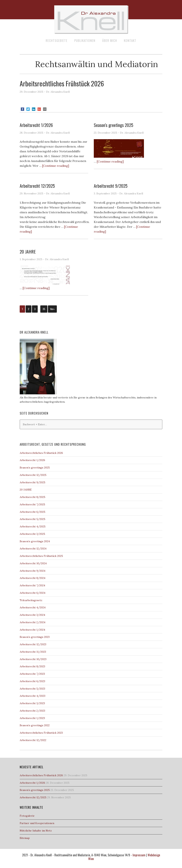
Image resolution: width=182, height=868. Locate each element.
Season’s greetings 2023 (35, 637)
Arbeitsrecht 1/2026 (36, 125)
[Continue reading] (56, 166)
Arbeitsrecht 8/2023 (32, 666)
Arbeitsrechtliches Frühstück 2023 (41, 733)
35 (44, 309)
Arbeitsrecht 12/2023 (33, 644)
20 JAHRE (28, 251)
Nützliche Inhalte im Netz (36, 831)
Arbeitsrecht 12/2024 (33, 549)
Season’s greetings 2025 (113, 125)
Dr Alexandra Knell (91, 20)
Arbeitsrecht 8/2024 (32, 578)
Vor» (52, 309)
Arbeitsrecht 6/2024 (32, 593)
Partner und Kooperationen (37, 823)
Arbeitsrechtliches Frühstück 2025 (41, 556)
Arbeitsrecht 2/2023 (32, 711)
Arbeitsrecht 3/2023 (32, 703)
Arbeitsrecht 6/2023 (32, 681)
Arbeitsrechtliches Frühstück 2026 (62, 83)
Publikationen (85, 40)
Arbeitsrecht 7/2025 (32, 504)
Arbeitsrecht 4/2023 (32, 696)
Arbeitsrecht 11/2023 (33, 652)
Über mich (110, 40)
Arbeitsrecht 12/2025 (37, 186)
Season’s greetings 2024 (35, 541)
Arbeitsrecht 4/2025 (33, 526)
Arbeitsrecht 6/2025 (32, 512)
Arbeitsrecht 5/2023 (32, 689)
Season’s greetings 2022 (35, 725)
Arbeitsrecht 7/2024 (32, 585)
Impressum (139, 855)
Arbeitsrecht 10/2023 (33, 659)
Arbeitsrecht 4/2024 (33, 607)
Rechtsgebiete (57, 40)
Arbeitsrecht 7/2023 (32, 674)
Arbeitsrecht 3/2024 (32, 615)
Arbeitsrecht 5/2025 (32, 519)
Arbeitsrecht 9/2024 (32, 571)
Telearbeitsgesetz (31, 600)
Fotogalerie (27, 816)
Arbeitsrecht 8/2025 (32, 497)
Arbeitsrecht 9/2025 (111, 186)
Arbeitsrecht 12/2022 (33, 740)
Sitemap (25, 838)
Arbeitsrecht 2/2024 (32, 622)
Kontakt (130, 40)
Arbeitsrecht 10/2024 (33, 563)
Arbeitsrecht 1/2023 (32, 718)
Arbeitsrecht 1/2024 (32, 630)
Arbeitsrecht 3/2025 (32, 534)
